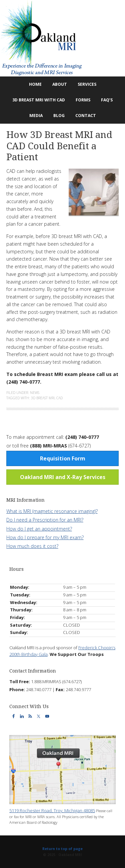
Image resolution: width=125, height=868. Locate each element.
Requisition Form (63, 458)
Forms (83, 100)
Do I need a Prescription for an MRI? (45, 520)
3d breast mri (43, 398)
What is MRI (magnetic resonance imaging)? (52, 511)
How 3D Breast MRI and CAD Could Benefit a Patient (59, 146)
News (35, 393)
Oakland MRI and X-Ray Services (63, 477)
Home (35, 84)
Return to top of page (62, 849)
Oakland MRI (62, 38)
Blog (57, 116)
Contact (83, 116)
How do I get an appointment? (39, 529)
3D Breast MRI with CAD (39, 100)
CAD (59, 398)
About (57, 84)
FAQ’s (107, 100)
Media (36, 116)
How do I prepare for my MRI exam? (45, 537)
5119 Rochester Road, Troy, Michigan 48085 (52, 810)
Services (85, 84)
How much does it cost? (32, 546)
